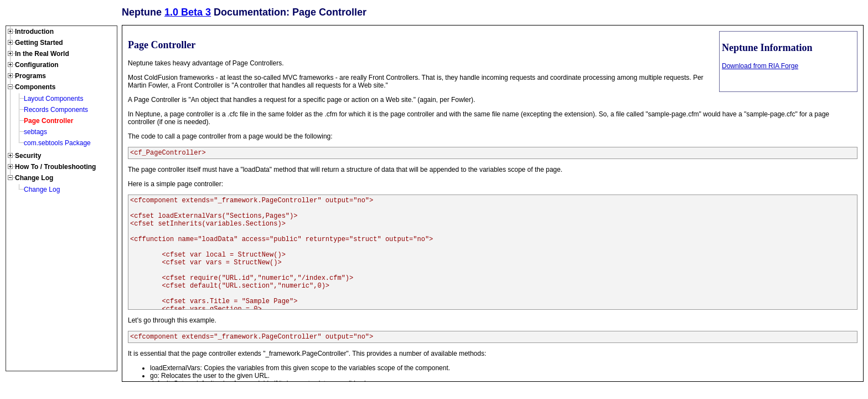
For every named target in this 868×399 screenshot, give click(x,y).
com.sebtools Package (57, 143)
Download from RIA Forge (760, 66)
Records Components (56, 110)
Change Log (42, 190)
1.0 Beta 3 (188, 12)
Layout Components (53, 99)
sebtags (35, 132)
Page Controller (48, 121)
